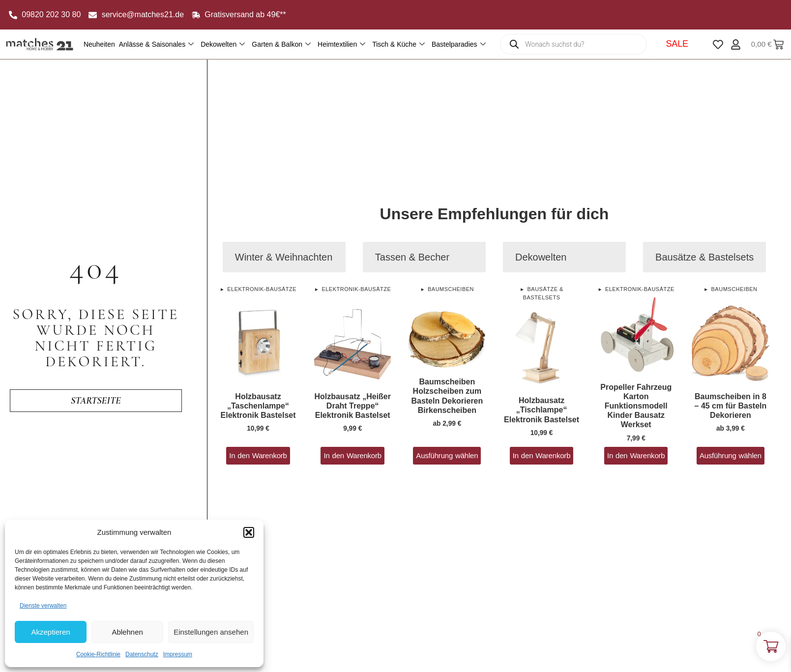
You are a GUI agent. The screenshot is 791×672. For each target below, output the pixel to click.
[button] (249, 532)
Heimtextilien (341, 44)
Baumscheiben (451, 289)
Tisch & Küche (398, 44)
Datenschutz (142, 654)
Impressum (178, 654)
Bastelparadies (459, 44)
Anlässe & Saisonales (156, 44)
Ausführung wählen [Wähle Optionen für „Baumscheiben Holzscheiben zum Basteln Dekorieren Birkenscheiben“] (447, 455)
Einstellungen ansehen (211, 632)
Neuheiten (99, 44)
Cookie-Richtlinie (98, 654)
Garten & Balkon (281, 44)
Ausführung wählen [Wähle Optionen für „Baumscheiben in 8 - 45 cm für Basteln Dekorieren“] (731, 455)
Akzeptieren (50, 632)
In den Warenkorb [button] (258, 455)
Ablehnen (127, 632)
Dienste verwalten (43, 606)
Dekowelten (223, 44)
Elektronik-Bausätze (262, 289)
